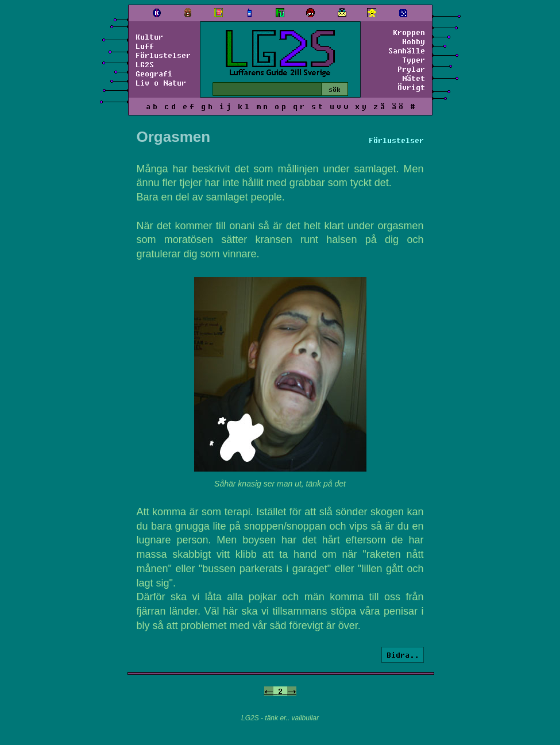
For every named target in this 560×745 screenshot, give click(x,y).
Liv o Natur (161, 83)
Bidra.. (403, 655)
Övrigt (411, 87)
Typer (414, 60)
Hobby (414, 41)
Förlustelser (163, 55)
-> (292, 691)
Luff (145, 46)
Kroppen (409, 32)
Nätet (414, 78)
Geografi (154, 74)
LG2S (145, 64)
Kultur (149, 37)
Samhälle (407, 51)
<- (269, 691)
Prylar (411, 69)
